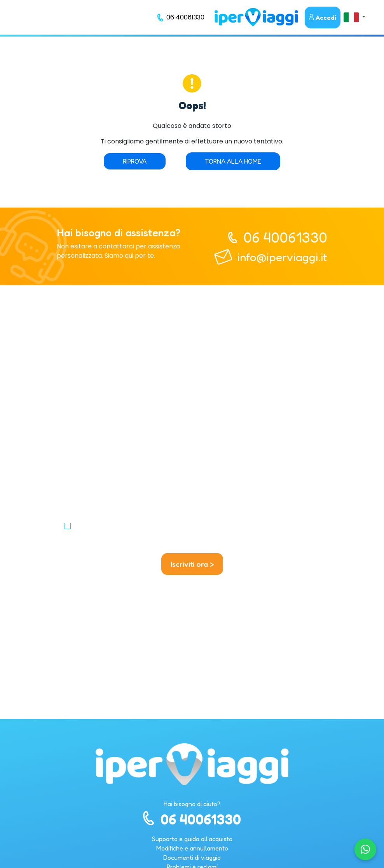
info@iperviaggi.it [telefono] (282, 257)
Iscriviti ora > (192, 564)
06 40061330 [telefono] (285, 237)
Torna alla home (233, 161)
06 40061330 (192, 819)
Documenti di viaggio (192, 858)
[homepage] (256, 17)
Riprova (135, 161)
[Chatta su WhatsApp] (365, 849)
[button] (354, 17)
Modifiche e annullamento (192, 848)
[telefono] (181, 17)
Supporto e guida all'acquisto (192, 839)
